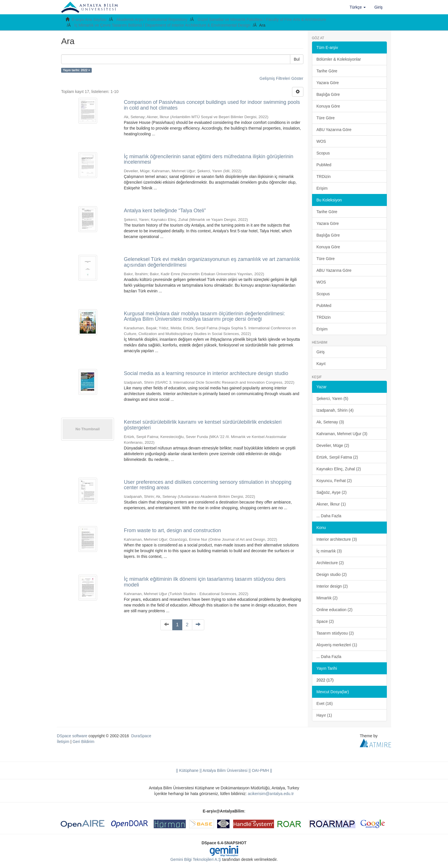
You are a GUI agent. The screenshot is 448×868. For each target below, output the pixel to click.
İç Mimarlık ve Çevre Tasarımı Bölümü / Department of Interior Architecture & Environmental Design (162, 25)
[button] (358, 7)
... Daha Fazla (329, 516)
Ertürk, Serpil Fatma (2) (337, 457)
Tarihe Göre (327, 71)
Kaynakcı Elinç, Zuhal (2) (339, 469)
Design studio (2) (332, 574)
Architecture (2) (330, 563)
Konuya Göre (328, 106)
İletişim (63, 742)
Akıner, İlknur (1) (331, 504)
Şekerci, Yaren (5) (333, 399)
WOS (321, 141)
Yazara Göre (328, 83)
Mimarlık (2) (327, 598)
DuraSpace (141, 736)
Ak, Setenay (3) (330, 422)
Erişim (322, 188)
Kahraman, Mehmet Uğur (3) (342, 434)
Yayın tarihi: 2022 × (76, 70)
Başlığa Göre (328, 94)
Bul (297, 59)
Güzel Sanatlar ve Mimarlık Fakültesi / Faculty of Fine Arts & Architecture (262, 19)
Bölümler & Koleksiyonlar (339, 59)
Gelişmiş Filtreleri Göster (281, 78)
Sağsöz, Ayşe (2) (332, 492)
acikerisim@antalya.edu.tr (271, 794)
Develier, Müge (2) (333, 445)
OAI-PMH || (261, 770)
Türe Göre (326, 118)
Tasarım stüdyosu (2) (335, 633)
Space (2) (325, 621)
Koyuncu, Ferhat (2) (334, 481)
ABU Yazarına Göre (334, 130)
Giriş (321, 352)
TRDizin (324, 177)
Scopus (323, 153)
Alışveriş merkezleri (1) (337, 645)
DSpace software (72, 736)
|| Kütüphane (187, 770)
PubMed (324, 165)
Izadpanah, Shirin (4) (335, 410)
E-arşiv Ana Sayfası (89, 19)
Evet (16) (325, 703)
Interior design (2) (332, 586)
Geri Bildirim (83, 742)
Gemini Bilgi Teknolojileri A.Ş (196, 859)
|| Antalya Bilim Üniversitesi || (225, 770)
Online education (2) (335, 610)
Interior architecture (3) (337, 539)
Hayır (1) (324, 715)
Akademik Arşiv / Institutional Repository (152, 19)
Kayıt (321, 364)
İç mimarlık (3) (329, 551)
